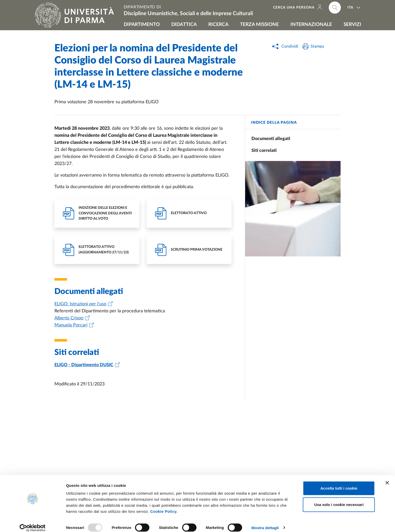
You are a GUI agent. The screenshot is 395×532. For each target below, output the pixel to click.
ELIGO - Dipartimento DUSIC (84, 365)
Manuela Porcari (71, 325)
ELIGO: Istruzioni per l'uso (80, 304)
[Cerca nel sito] (335, 8)
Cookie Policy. (164, 506)
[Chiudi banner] (387, 477)
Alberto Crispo (69, 318)
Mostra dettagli (265, 522)
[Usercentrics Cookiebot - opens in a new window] (33, 522)
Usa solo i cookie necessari (339, 499)
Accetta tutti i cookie (339, 483)
